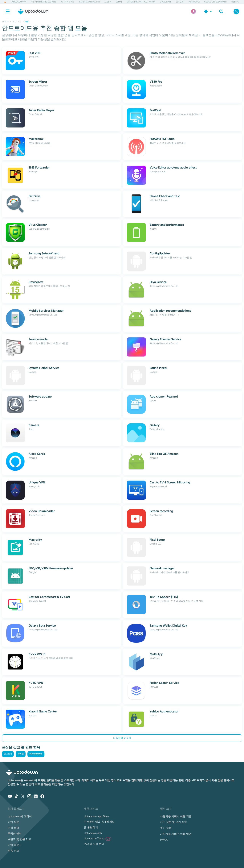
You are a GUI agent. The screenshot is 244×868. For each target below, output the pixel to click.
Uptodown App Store (96, 816)
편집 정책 (13, 828)
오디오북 (180, 2)
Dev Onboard (36, 754)
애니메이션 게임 (68, 2)
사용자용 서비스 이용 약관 (176, 816)
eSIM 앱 (119, 2)
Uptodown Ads (93, 833)
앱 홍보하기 (91, 827)
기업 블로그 (15, 845)
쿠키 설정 (166, 828)
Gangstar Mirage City (89, 2)
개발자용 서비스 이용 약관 (176, 834)
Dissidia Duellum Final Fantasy (141, 2)
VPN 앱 (21, 754)
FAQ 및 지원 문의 (94, 844)
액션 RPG (235, 2)
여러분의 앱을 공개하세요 (99, 822)
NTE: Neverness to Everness (44, 2)
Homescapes (194, 2)
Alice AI (108, 2)
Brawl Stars (166, 2)
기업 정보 (13, 822)
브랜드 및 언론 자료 (19, 839)
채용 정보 (13, 851)
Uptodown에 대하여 (20, 816)
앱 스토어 (8, 754)
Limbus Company (18, 2)
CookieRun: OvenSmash (216, 2)
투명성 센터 (15, 833)
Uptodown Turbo (98, 838)
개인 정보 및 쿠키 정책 (173, 822)
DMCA (164, 840)
